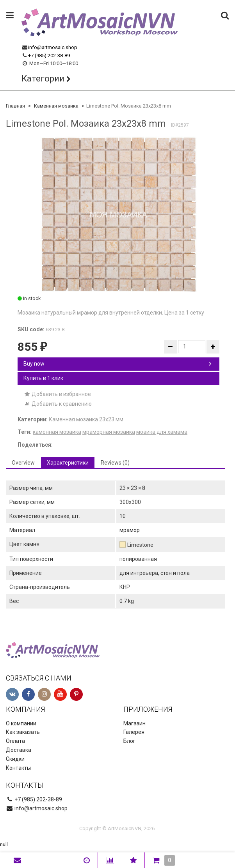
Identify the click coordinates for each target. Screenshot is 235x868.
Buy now (117, 364)
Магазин (134, 723)
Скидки (15, 759)
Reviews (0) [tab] (115, 463)
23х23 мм (111, 419)
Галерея (134, 732)
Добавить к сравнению (58, 404)
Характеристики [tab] (68, 463)
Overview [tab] (23, 463)
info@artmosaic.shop (53, 47)
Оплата (15, 741)
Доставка (19, 750)
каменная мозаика (57, 432)
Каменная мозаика (56, 106)
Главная (15, 106)
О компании (21, 723)
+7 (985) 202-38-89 (49, 56)
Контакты (18, 768)
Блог (129, 741)
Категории (43, 79)
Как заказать (23, 732)
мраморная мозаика (109, 432)
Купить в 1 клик (43, 378)
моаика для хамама (162, 432)
